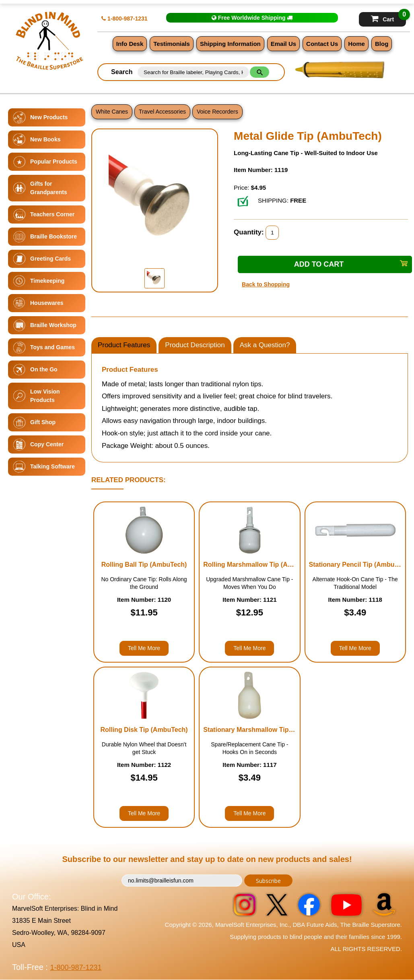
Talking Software (53, 466)
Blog (382, 44)
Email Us (283, 44)
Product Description (195, 345)
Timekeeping (47, 281)
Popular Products (54, 162)
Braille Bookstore (54, 236)
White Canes (112, 112)
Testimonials (172, 44)
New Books (45, 139)
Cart (388, 17)
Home (356, 44)
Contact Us (322, 44)
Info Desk (130, 44)
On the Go (44, 369)
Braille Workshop (53, 325)
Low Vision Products (45, 396)
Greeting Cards (50, 259)
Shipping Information (230, 44)
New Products (49, 117)
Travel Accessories (162, 112)
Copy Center (47, 444)
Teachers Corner (52, 214)
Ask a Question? (265, 345)
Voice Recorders (217, 112)
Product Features (124, 345)
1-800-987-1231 (125, 19)
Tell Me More (144, 648)
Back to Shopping (266, 284)
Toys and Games (53, 347)
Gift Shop (43, 422)
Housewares (47, 303)
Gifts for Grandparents (49, 188)
